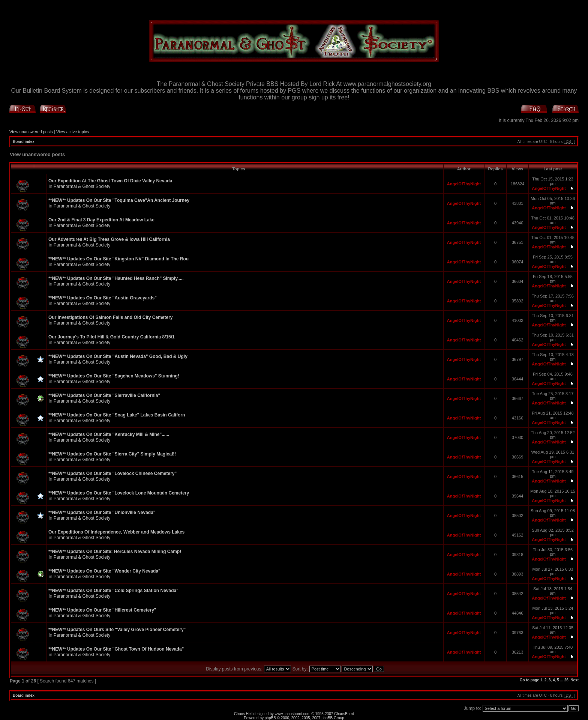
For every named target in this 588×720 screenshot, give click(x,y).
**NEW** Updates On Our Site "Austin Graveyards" (103, 298)
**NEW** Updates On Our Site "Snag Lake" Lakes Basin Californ (117, 415)
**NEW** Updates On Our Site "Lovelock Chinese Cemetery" (112, 473)
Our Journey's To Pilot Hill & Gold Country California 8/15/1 (112, 337)
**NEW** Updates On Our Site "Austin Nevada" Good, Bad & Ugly (118, 356)
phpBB (270, 718)
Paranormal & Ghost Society (82, 186)
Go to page (529, 680)
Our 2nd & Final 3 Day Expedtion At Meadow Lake (101, 220)
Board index (24, 142)
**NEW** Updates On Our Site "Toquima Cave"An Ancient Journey (119, 200)
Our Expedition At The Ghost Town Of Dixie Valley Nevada (110, 181)
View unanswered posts (31, 132)
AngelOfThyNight (464, 184)
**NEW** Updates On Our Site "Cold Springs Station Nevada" (113, 591)
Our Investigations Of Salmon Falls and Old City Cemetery (110, 317)
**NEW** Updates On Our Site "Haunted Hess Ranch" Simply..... (116, 278)
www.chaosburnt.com (293, 714)
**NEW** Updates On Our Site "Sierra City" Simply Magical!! (112, 454)
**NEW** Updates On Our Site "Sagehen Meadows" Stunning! (114, 376)
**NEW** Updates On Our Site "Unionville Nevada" (102, 513)
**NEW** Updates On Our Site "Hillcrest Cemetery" (102, 610)
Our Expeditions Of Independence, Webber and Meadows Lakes (116, 532)
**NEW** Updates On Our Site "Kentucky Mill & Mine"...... (109, 434)
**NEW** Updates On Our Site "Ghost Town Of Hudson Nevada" (116, 649)
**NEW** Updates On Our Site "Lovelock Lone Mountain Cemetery (119, 493)
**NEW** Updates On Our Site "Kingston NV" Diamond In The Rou (118, 259)
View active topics (73, 132)
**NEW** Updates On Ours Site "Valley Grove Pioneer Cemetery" (117, 630)
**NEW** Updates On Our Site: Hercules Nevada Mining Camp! (115, 552)
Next (574, 680)
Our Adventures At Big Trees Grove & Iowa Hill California (109, 239)
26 (566, 680)
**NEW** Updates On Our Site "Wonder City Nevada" (104, 571)
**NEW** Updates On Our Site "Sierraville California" (104, 395)
